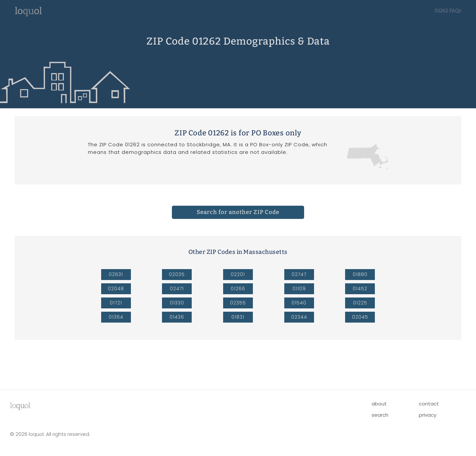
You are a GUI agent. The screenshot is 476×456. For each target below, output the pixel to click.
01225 (360, 303)
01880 (360, 274)
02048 (116, 289)
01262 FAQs (448, 11)
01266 (238, 289)
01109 (299, 289)
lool (20, 405)
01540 (299, 303)
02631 (116, 274)
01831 (238, 317)
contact (429, 404)
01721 (116, 303)
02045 (360, 317)
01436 (177, 317)
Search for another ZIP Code (238, 212)
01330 (177, 303)
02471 (177, 289)
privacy (428, 415)
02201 (238, 274)
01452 (360, 289)
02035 (177, 274)
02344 (299, 317)
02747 (299, 274)
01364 (116, 317)
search (380, 415)
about (379, 404)
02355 (238, 303)
